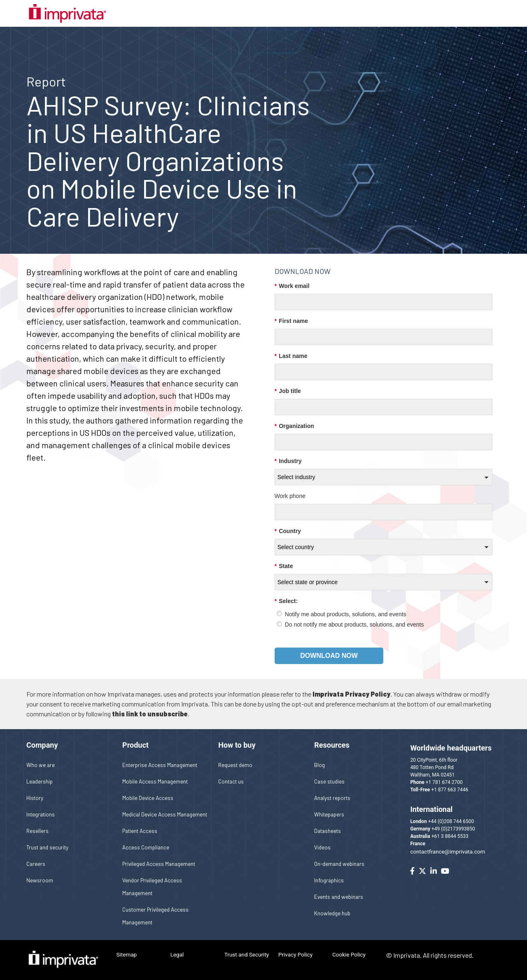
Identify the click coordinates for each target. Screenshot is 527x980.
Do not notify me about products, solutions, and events (354, 624)
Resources (332, 745)
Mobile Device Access (148, 798)
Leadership (40, 781)
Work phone (290, 496)
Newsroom (40, 880)
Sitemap (127, 954)
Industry (288, 461)
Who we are (41, 765)
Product (135, 745)
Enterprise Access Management (160, 765)
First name (291, 321)
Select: (286, 601)
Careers (36, 864)
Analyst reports (332, 798)
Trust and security (47, 847)
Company (42, 745)
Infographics (329, 880)
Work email (292, 286)
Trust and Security (247, 954)
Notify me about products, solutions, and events (346, 614)
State (284, 566)
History (35, 798)
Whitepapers (329, 814)
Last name (291, 356)
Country (288, 531)
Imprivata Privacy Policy (351, 694)
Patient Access (140, 831)
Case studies (329, 781)
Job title (288, 391)
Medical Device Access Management (165, 814)
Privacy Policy (295, 954)
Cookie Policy (349, 954)
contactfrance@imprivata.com (448, 851)
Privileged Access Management (159, 864)
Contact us (231, 781)
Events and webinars (339, 897)
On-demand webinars (339, 864)
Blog (319, 765)
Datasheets (328, 831)
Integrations (41, 814)
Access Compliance (146, 847)
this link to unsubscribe (150, 714)
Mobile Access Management (155, 781)
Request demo (235, 765)
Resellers (37, 831)
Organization (294, 426)
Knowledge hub (332, 913)
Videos (322, 847)
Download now (329, 656)
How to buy (237, 745)
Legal (177, 954)
